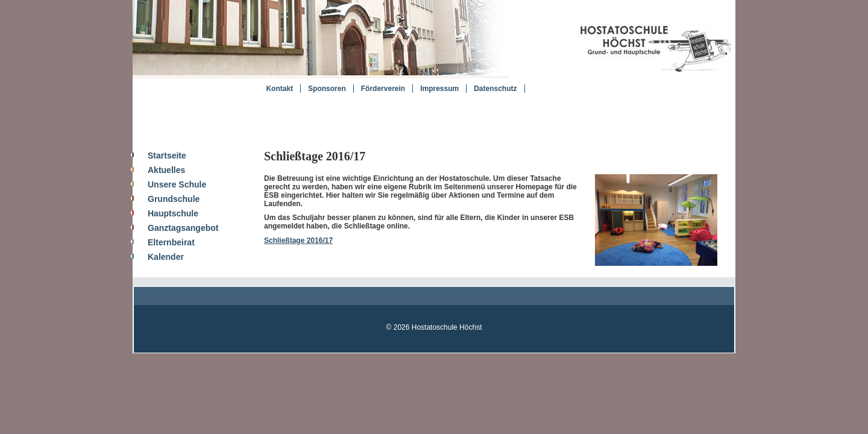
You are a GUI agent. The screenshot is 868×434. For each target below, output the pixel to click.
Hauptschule (173, 213)
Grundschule (174, 199)
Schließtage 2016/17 (298, 241)
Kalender (166, 257)
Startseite (167, 156)
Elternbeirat (171, 242)
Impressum (439, 89)
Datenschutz (495, 89)
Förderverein (383, 89)
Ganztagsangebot (183, 228)
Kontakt (279, 89)
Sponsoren (327, 89)
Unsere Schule (177, 184)
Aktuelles (166, 170)
